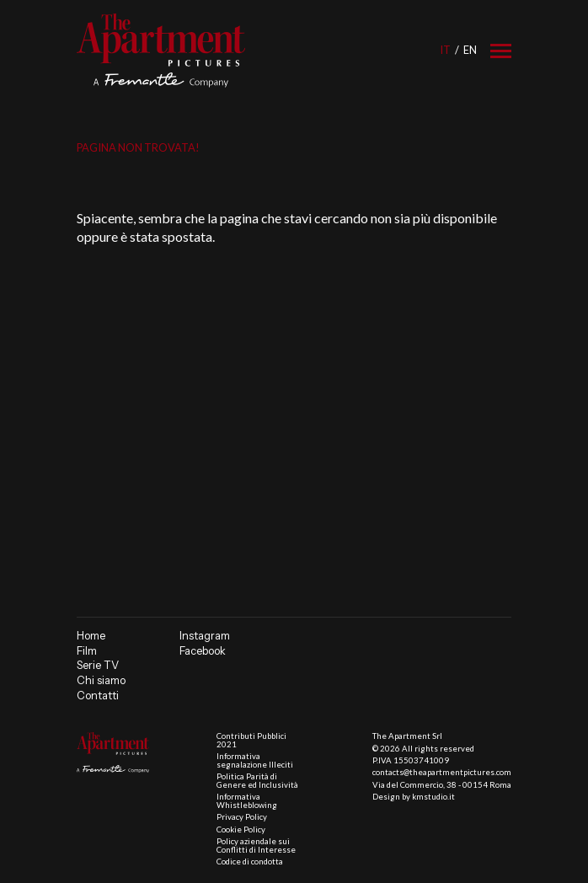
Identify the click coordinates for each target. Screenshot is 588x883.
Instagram (205, 636)
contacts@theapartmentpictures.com (442, 772)
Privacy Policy (242, 817)
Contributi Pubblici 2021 (251, 740)
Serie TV (98, 665)
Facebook (203, 651)
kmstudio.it (433, 797)
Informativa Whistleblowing (247, 801)
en (470, 50)
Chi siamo (101, 680)
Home (91, 636)
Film (87, 651)
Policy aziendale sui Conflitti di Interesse (256, 846)
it (445, 50)
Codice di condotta (250, 862)
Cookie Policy (241, 829)
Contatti (98, 696)
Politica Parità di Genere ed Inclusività (257, 781)
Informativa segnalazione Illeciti (255, 760)
